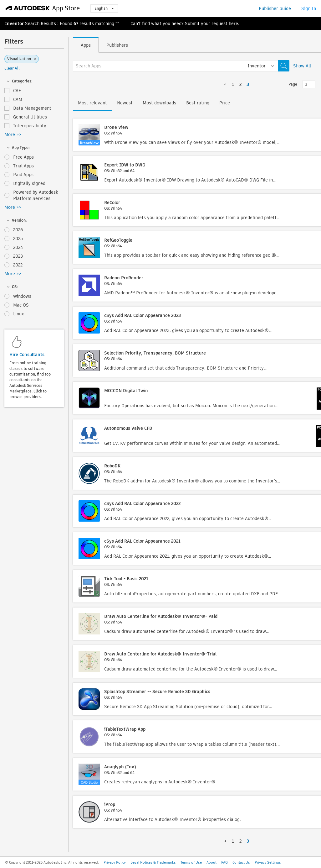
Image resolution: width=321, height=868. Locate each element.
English (104, 8)
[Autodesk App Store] (43, 8)
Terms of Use (191, 862)
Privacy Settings (268, 862)
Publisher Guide (275, 8)
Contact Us (241, 862)
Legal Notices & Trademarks (153, 862)
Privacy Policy (115, 862)
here (233, 24)
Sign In (309, 8)
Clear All (12, 68)
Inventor (14, 24)
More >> (13, 134)
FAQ (224, 862)
